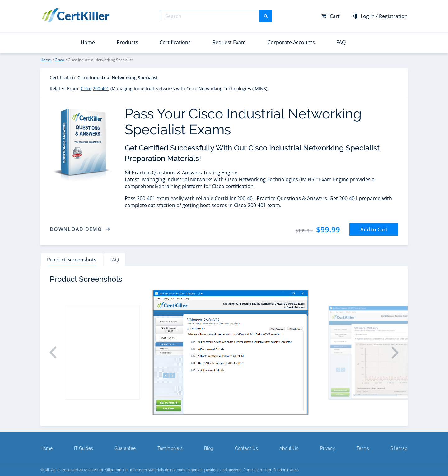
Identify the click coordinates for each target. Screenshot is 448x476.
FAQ (341, 42)
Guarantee (125, 448)
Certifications (175, 42)
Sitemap (399, 448)
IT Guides (84, 448)
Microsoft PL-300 (284, 23)
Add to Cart (374, 229)
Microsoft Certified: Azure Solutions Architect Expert (169, 9)
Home (88, 42)
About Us (289, 448)
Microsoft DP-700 (284, 9)
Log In (368, 16)
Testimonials (170, 448)
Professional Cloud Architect (144, 31)
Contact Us (246, 448)
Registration (393, 16)
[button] (53, 353)
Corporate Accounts (291, 42)
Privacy (328, 448)
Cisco (59, 60)
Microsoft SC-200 (284, 31)
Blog (209, 448)
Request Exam (229, 42)
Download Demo (76, 229)
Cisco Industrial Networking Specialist (100, 60)
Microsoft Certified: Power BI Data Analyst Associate (168, 23)
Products (127, 42)
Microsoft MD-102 (285, 16)
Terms (363, 448)
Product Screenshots (72, 259)
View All (49, 40)
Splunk (48, 31)
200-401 (101, 88)
